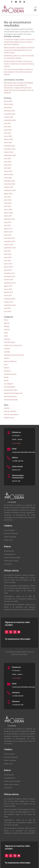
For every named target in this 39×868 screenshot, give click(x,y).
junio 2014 (8, 311)
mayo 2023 (8, 203)
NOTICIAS (7, 371)
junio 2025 (8, 127)
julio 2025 (7, 123)
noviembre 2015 (10, 276)
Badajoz (7, 326)
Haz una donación (11, 533)
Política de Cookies (11, 561)
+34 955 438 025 (18, 461)
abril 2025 (7, 133)
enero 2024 (8, 178)
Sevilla (6, 377)
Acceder (7, 408)
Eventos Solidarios (10, 361)
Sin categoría (8, 384)
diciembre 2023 (9, 181)
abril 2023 (7, 206)
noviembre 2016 (10, 241)
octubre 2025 (9, 117)
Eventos (7, 358)
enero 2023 (8, 216)
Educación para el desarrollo (14, 355)
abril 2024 (7, 168)
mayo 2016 (8, 257)
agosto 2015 (8, 286)
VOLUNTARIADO (10, 387)
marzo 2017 (8, 229)
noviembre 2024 (10, 149)
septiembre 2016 (10, 248)
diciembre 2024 (9, 146)
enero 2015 (8, 295)
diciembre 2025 (9, 111)
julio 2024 (7, 158)
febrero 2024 (8, 174)
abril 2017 (7, 225)
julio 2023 (7, 197)
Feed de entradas (10, 411)
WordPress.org (9, 418)
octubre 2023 (9, 187)
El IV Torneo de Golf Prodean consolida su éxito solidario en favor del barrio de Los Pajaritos (18, 72)
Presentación (9, 551)
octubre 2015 (9, 280)
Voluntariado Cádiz (11, 390)
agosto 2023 (8, 194)
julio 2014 (7, 308)
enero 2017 (8, 235)
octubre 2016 (9, 245)
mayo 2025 (8, 130)
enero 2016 (8, 270)
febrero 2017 (8, 232)
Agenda (7, 323)
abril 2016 (7, 261)
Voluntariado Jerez (10, 396)
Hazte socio (8, 540)
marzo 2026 (8, 101)
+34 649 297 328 (18, 705)
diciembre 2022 (9, 219)
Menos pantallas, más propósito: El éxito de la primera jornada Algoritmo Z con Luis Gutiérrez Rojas (19, 50)
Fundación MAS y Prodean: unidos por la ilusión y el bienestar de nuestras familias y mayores (19, 64)
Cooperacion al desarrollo (13, 345)
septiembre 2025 (10, 120)
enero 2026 (8, 107)
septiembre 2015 (10, 283)
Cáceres (7, 329)
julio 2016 (7, 251)
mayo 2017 (8, 222)
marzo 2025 (8, 136)
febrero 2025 (8, 139)
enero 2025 (8, 143)
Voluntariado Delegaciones (13, 393)
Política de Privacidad (12, 558)
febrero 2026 (8, 104)
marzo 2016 (8, 264)
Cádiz (6, 333)
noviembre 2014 (10, 299)
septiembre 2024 (10, 155)
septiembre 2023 (10, 190)
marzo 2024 (8, 171)
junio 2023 (8, 200)
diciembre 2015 (9, 273)
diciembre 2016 (9, 238)
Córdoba (7, 349)
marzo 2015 (8, 289)
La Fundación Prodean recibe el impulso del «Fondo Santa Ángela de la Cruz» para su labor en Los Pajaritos (19, 42)
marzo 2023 (8, 209)
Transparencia (9, 554)
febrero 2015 (8, 292)
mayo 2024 (8, 165)
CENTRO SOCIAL (10, 342)
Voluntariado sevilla (11, 400)
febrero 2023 (8, 213)
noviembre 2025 (10, 114)
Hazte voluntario (10, 537)
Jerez (6, 365)
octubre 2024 (9, 152)
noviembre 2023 (10, 184)
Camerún (7, 339)
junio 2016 (8, 254)
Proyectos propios (10, 374)
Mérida (6, 368)
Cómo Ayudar (9, 530)
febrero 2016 (8, 267)
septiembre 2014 (10, 305)
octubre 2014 (9, 302)
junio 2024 (8, 162)
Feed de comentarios (11, 414)
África (6, 320)
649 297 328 (16, 481)
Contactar (8, 564)
